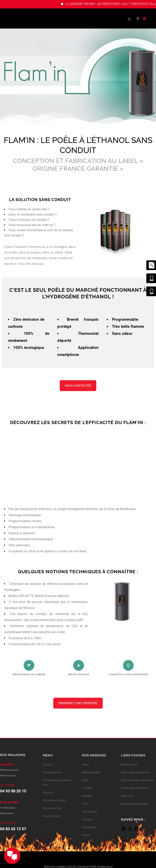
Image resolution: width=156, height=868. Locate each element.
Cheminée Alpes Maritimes (137, 780)
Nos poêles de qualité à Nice (57, 782)
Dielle (85, 780)
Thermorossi (89, 812)
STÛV (86, 804)
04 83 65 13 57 (13, 829)
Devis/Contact (52, 816)
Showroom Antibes (54, 800)
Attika (85, 765)
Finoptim (87, 788)
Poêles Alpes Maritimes (135, 772)
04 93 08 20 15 (13, 791)
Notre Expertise (52, 772)
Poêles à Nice (129, 765)
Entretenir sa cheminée (135, 804)
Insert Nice (127, 796)
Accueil (48, 765)
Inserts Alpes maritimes (135, 788)
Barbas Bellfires (91, 772)
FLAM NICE (7, 765)
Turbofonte (89, 827)
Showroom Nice (53, 808)
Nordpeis (88, 796)
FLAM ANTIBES (9, 802)
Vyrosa (86, 835)
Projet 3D (48, 792)
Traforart (87, 819)
